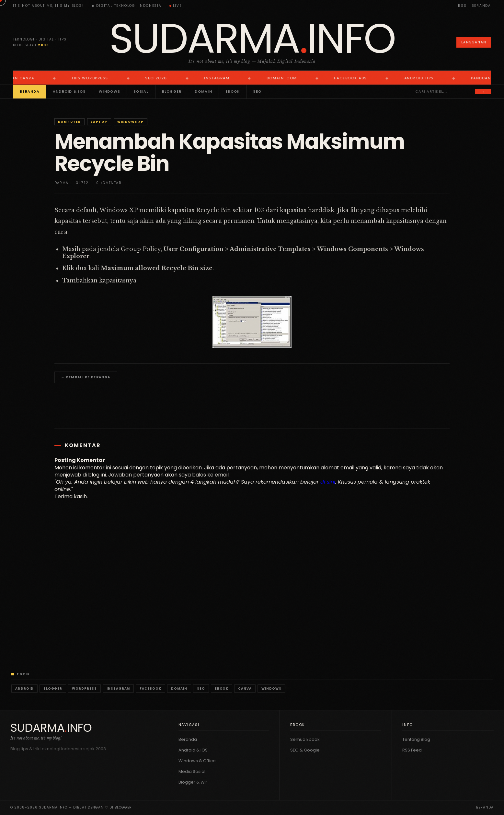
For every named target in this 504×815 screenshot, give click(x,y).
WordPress (84, 689)
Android (24, 689)
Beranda (481, 6)
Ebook (233, 92)
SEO (257, 92)
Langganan (474, 42)
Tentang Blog (416, 739)
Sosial (141, 92)
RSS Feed (412, 750)
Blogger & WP (193, 782)
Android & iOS (69, 92)
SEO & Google (305, 750)
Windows (109, 92)
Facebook (150, 689)
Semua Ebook (305, 739)
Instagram (118, 689)
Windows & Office (197, 761)
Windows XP (131, 122)
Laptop (99, 122)
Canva (245, 689)
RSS (462, 6)
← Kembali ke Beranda (86, 377)
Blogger (172, 92)
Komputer (69, 122)
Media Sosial (192, 771)
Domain (203, 92)
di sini (328, 482)
